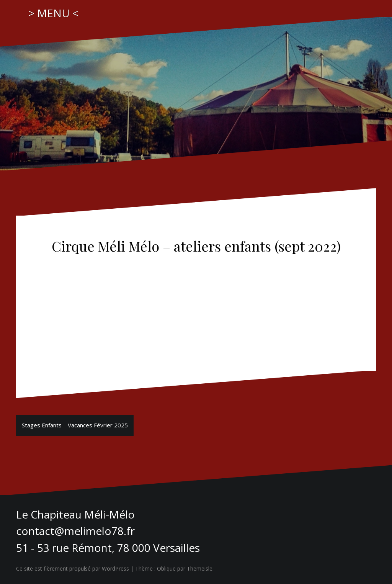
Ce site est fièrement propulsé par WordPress (73, 568)
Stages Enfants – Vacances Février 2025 (75, 425)
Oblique (166, 568)
